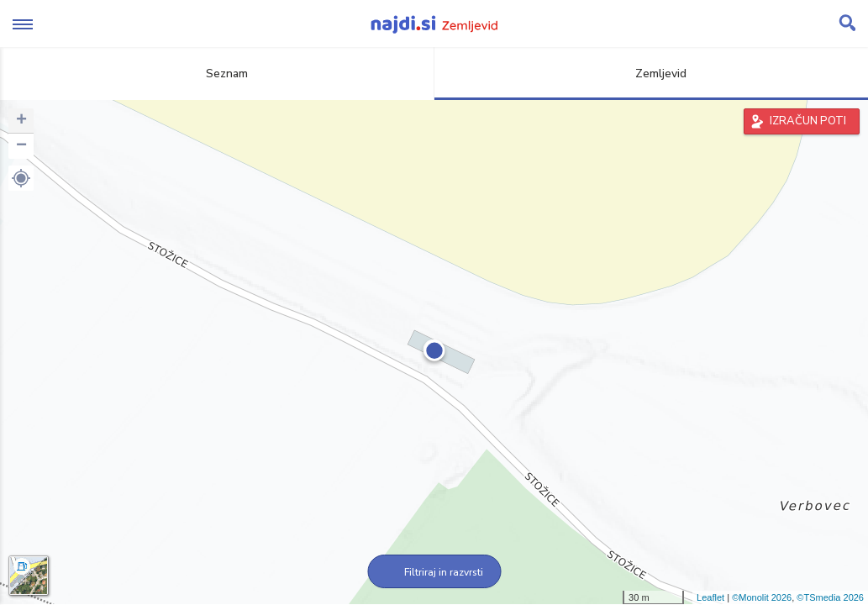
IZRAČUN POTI (808, 121)
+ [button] (21, 121)
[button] (21, 178)
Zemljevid (651, 74)
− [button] (21, 146)
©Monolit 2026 (762, 597)
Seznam (217, 74)
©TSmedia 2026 (830, 597)
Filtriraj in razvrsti (434, 572)
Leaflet (710, 597)
